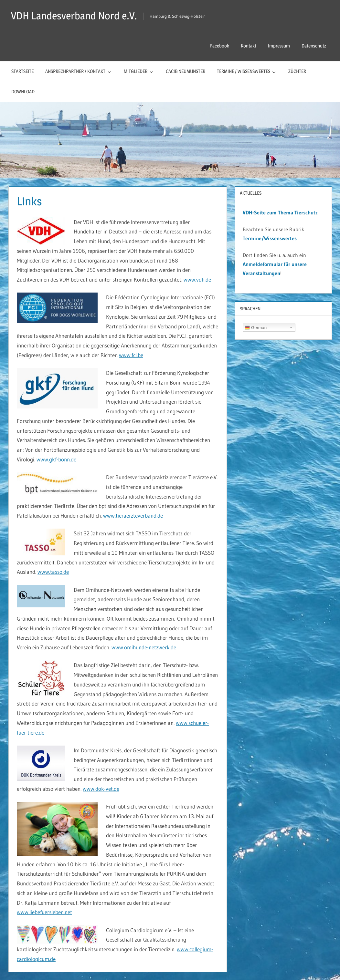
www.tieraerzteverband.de (133, 516)
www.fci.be (131, 355)
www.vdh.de (197, 279)
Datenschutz (314, 46)
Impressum (279, 46)
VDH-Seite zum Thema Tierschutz (280, 212)
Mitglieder (136, 71)
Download (23, 92)
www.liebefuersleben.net (44, 912)
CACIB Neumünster (186, 71)
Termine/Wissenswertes (270, 238)
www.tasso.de (53, 572)
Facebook (220, 46)
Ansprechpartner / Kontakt (75, 71)
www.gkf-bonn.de (56, 459)
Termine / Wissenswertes (244, 71)
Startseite (22, 71)
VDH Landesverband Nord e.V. (74, 16)
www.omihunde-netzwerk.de (144, 647)
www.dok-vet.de (101, 789)
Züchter (297, 71)
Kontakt (249, 46)
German (256, 328)
